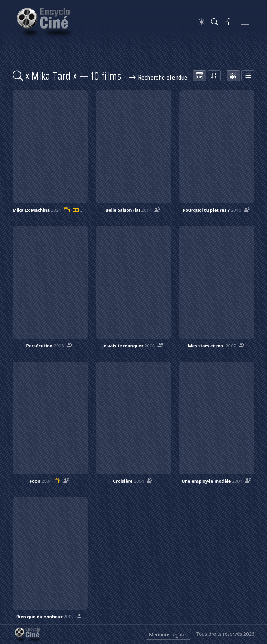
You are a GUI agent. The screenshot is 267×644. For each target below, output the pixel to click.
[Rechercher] (215, 22)
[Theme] (202, 22)
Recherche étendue (158, 77)
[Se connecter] (228, 22)
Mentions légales (168, 634)
